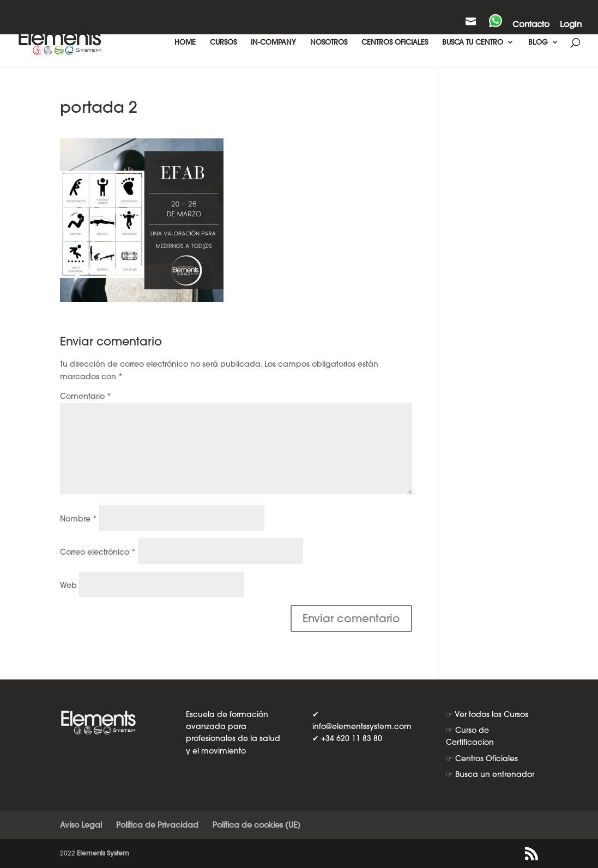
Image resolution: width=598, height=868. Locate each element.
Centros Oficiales (487, 758)
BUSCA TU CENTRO (473, 42)
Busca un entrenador (495, 774)
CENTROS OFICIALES (395, 42)
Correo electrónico (98, 552)
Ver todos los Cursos (491, 714)
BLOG (538, 42)
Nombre (78, 519)
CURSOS (223, 42)
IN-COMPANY (273, 42)
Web (68, 585)
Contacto (531, 25)
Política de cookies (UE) (256, 825)
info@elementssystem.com (362, 726)
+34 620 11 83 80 (352, 738)
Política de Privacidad (157, 825)
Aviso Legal (81, 825)
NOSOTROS (329, 42)
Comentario (86, 396)
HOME (185, 42)
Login (571, 25)
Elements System (103, 853)
